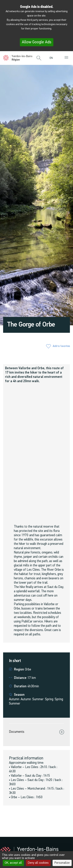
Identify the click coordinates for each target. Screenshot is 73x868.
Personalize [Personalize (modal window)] (62, 863)
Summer (38, 699)
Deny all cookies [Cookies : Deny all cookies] (38, 863)
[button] (39, 58)
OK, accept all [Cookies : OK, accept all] (13, 863)
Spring (49, 699)
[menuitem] (52, 58)
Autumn (14, 699)
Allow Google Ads (37, 42)
